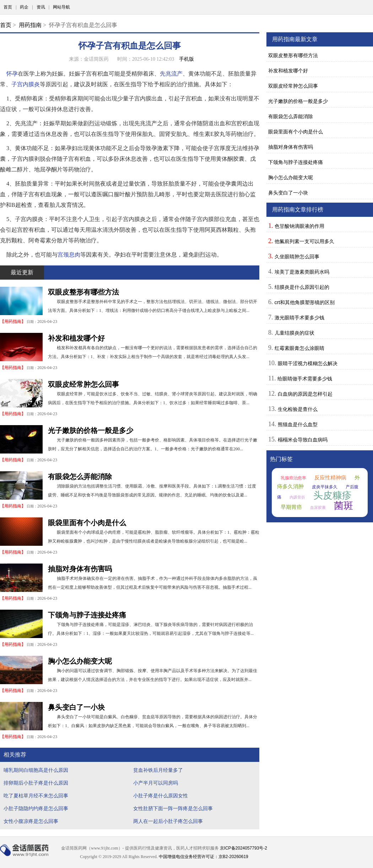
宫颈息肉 (69, 255)
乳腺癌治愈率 (293, 478)
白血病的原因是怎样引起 (305, 394)
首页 (8, 7)
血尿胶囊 (318, 507)
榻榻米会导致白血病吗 (303, 440)
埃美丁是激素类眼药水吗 (302, 272)
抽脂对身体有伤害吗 (80, 569)
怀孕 (12, 74)
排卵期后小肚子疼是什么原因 (36, 783)
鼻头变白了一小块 (76, 707)
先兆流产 (171, 74)
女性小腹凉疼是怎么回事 (31, 821)
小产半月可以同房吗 (156, 783)
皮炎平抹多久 (325, 487)
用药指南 (30, 25)
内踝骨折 (297, 497)
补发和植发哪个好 (76, 338)
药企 (24, 7)
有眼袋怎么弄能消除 (80, 477)
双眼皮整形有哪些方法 (83, 292)
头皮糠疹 (333, 495)
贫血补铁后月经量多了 (158, 770)
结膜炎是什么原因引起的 (302, 287)
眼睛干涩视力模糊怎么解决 (308, 363)
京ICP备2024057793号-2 (244, 848)
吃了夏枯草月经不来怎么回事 (36, 796)
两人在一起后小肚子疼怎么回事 (168, 821)
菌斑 (344, 506)
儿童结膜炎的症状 (294, 333)
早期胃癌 (291, 507)
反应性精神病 (330, 478)
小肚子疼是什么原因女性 (161, 796)
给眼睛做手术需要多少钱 (305, 379)
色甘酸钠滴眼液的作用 (299, 226)
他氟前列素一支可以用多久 (304, 241)
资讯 (41, 7)
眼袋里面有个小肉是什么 (87, 523)
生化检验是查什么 (298, 409)
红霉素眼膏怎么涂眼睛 (299, 348)
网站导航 (61, 7)
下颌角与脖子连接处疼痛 (87, 615)
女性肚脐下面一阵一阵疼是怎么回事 (173, 808)
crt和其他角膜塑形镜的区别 (305, 302)
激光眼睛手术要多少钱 (299, 318)
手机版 (186, 59)
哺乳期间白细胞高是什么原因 (36, 770)
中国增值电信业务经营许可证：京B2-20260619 (204, 857)
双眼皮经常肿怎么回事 (83, 384)
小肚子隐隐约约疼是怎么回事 (36, 808)
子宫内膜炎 (26, 84)
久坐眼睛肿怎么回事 (297, 257)
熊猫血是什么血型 (298, 424)
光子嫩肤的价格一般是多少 (91, 430)
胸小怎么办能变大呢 (80, 661)
